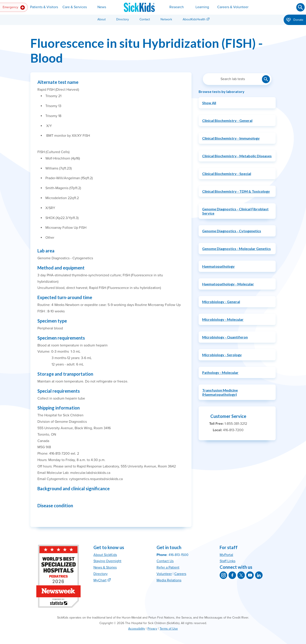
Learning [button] (202, 7)
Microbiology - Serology (222, 355)
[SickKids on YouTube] (250, 575)
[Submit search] (300, 7)
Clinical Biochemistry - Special (227, 174)
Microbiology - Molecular (223, 319)
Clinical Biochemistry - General (227, 120)
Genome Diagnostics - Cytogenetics (232, 231)
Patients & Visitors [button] (44, 7)
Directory (123, 19)
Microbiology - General (221, 302)
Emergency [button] (14, 8)
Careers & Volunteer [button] (233, 7)
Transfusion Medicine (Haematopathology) (220, 392)
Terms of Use (169, 629)
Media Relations (169, 580)
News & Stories (105, 567)
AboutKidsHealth (194, 19)
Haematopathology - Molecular (228, 284)
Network (166, 19)
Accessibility (137, 629)
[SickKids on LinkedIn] (259, 575)
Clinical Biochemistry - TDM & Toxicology (236, 191)
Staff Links (228, 561)
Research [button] (177, 7)
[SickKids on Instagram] (223, 575)
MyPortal (226, 555)
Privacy (152, 629)
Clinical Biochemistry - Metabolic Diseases (237, 156)
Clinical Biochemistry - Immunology (231, 138)
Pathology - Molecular (220, 372)
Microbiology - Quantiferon (225, 337)
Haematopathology (218, 266)
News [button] (102, 7)
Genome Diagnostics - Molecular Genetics (236, 249)
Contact (145, 19)
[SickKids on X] (241, 575)
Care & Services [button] (75, 7)
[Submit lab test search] (266, 79)
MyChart (100, 580)
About (102, 19)
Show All (209, 103)
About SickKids (105, 555)
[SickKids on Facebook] (232, 575)
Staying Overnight (107, 561)
